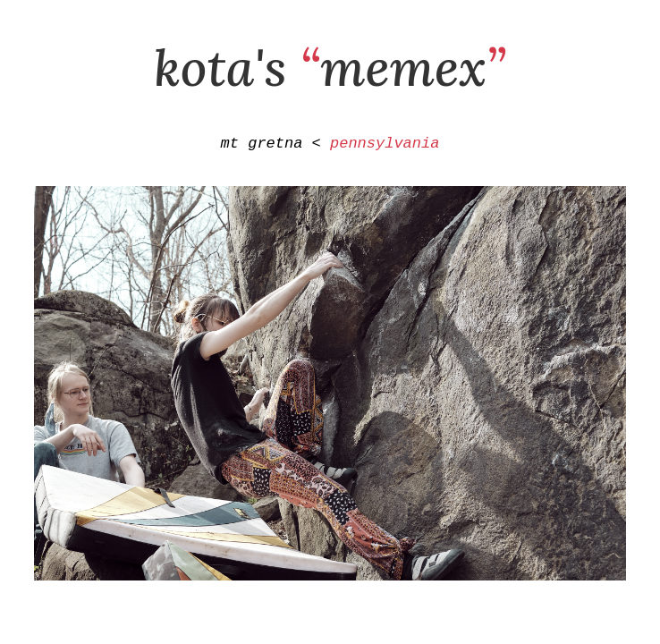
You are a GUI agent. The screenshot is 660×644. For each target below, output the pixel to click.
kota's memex (330, 67)
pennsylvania (385, 145)
